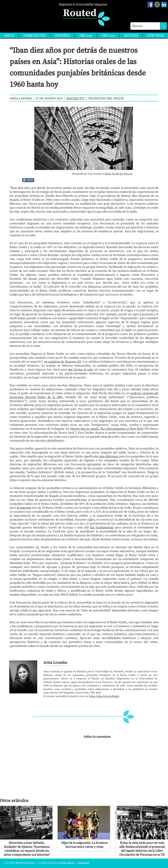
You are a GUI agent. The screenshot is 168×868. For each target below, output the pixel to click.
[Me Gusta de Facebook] (43, 180)
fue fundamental (102, 527)
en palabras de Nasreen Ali (62, 362)
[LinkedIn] (164, 5)
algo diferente (109, 456)
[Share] (28, 180)
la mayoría (24, 508)
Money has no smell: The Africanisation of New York (107, 429)
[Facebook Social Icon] (150, 5)
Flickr (108, 174)
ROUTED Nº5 (75, 98)
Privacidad (83, 863)
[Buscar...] (143, 26)
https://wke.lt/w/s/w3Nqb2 (104, 696)
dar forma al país (80, 370)
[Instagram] (157, 5)
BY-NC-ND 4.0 (67, 863)
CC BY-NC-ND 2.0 (122, 174)
